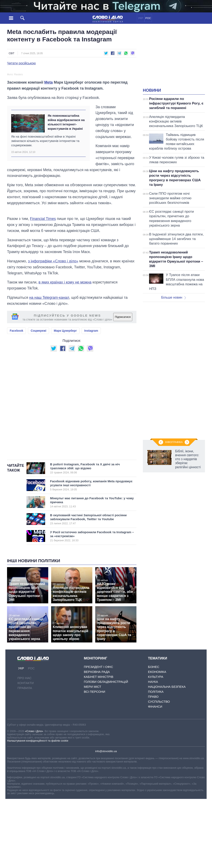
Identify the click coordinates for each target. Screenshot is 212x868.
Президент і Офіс (98, 736)
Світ (11, 53)
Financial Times (43, 288)
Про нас (24, 747)
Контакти (25, 752)
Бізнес (154, 736)
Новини (152, 90)
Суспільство (159, 771)
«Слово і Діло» (34, 800)
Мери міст (93, 756)
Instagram (91, 400)
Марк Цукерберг (65, 400)
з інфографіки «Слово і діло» (53, 330)
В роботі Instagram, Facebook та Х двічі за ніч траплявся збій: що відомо (89, 537)
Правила (25, 757)
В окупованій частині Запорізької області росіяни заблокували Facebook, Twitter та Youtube (89, 588)
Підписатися (123, 386)
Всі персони (95, 761)
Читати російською (21, 63)
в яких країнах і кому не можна (65, 352)
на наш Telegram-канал (49, 367)
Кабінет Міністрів (99, 746)
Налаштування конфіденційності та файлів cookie (38, 810)
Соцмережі (38, 400)
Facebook (16, 400)
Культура (156, 746)
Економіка (157, 741)
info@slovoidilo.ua (106, 820)
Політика (156, 761)
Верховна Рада (97, 741)
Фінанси (155, 776)
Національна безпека (167, 756)
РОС (148, 18)
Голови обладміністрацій (106, 751)
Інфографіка (174, 442)
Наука (153, 751)
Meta (49, 151)
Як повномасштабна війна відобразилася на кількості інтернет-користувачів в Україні (66, 191)
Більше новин (173, 297)
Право (153, 766)
